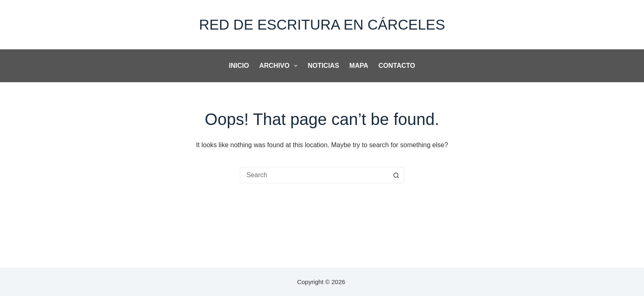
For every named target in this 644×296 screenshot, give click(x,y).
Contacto (397, 66)
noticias (323, 66)
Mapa (359, 66)
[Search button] (396, 175)
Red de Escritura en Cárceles (322, 24)
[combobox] (314, 175)
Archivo (280, 66)
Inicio (239, 66)
